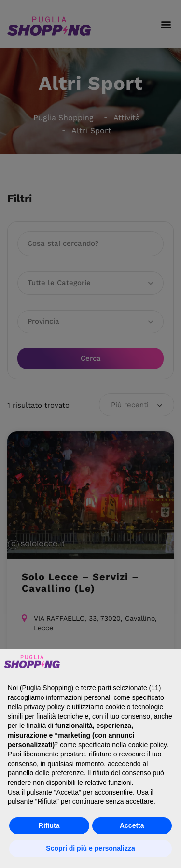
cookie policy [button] (147, 745)
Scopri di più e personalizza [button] (90, 848)
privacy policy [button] (44, 707)
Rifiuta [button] (49, 825)
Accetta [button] (132, 825)
